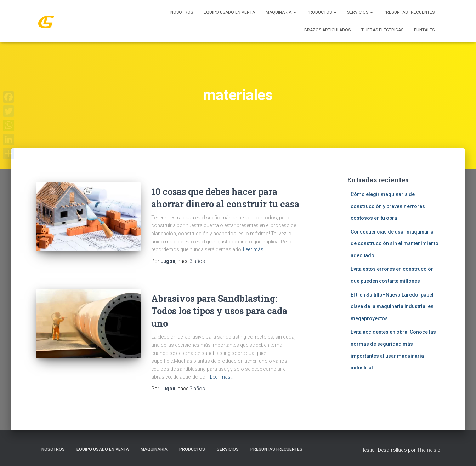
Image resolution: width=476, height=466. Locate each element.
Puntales (424, 30)
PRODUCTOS (322, 12)
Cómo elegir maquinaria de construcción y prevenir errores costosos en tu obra (388, 206)
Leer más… (255, 249)
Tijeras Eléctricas (382, 30)
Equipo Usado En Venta (229, 12)
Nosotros (182, 12)
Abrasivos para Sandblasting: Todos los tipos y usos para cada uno (219, 311)
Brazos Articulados (327, 30)
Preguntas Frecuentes (409, 12)
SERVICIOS (360, 12)
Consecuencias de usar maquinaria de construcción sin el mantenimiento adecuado (395, 244)
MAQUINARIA (281, 12)
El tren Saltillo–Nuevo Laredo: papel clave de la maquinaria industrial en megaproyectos (392, 307)
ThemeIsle (428, 450)
